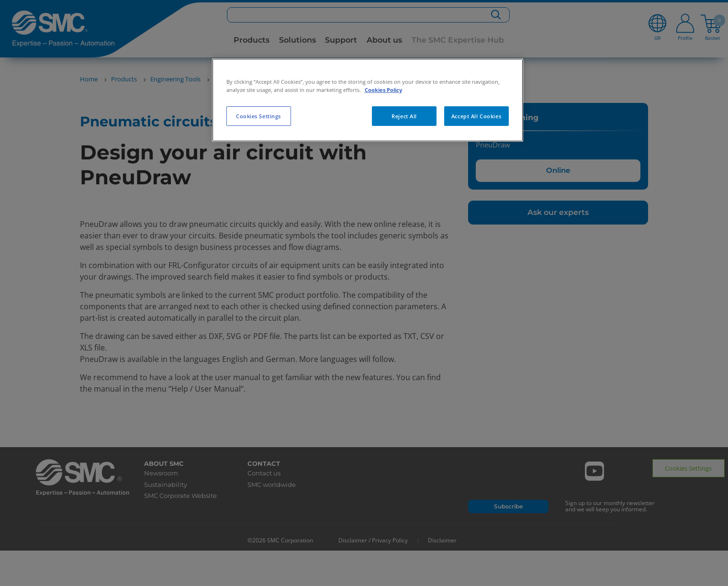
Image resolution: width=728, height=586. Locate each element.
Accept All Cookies (476, 116)
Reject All (404, 116)
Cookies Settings (258, 116)
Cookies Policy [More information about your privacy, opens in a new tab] (383, 90)
